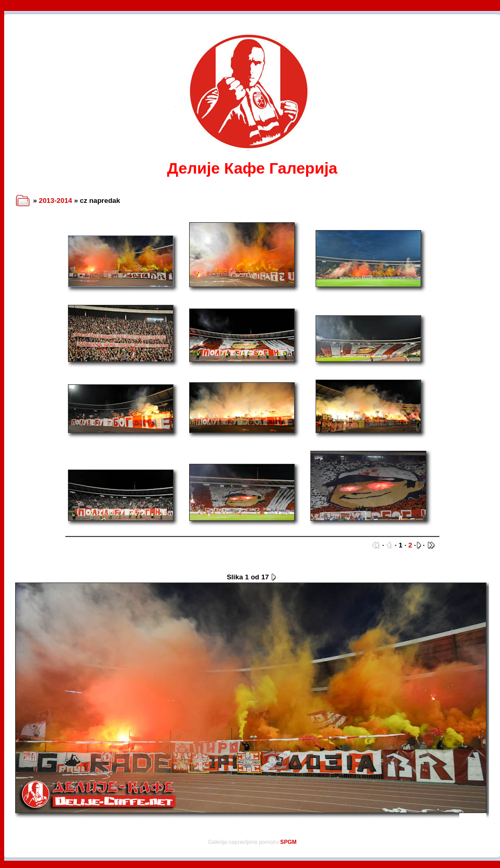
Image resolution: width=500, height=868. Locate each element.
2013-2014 (55, 201)
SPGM (288, 842)
